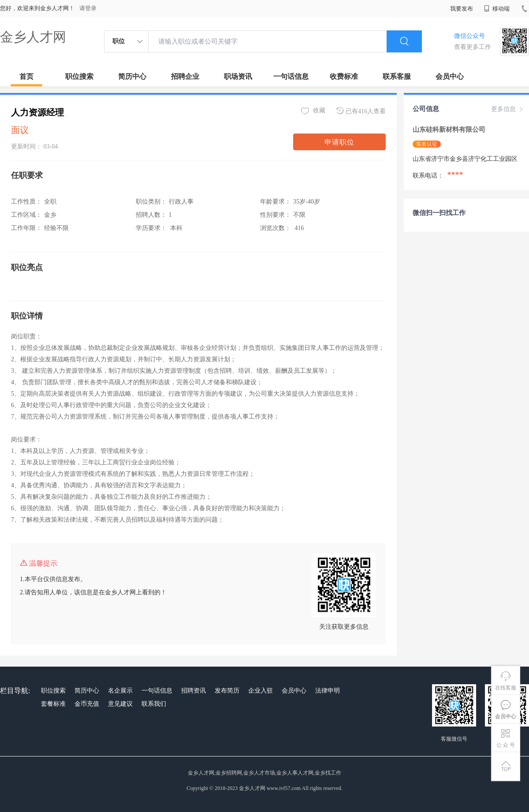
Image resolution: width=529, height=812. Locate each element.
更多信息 (508, 109)
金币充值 (87, 704)
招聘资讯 (194, 691)
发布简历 (227, 691)
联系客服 (397, 76)
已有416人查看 (361, 111)
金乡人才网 (33, 37)
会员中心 (450, 76)
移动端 (497, 9)
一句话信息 (291, 76)
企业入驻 (261, 691)
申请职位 (339, 142)
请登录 (88, 8)
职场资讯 (238, 76)
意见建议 (120, 704)
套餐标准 (53, 704)
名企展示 (120, 691)
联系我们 (154, 704)
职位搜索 (79, 76)
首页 (26, 76)
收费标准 (344, 76)
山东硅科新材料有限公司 (450, 130)
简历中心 (132, 76)
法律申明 (328, 691)
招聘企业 (185, 76)
